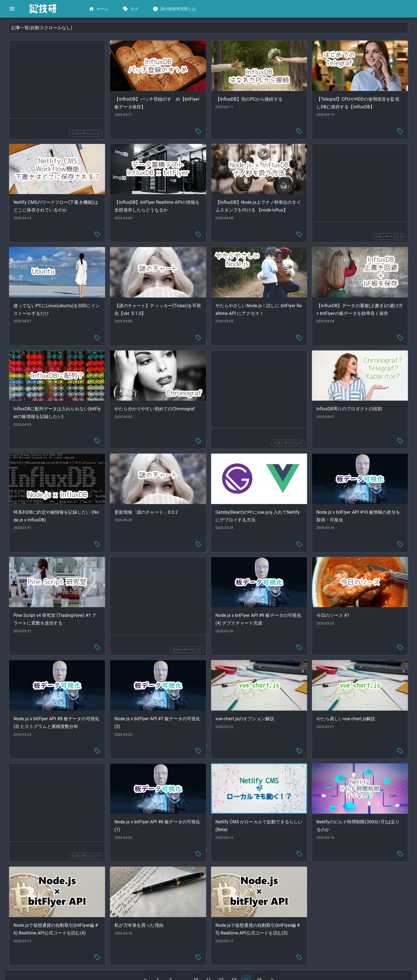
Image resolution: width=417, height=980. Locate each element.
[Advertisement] (131, 79)
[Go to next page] (313, 938)
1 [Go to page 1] (199, 938)
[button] (41, 26)
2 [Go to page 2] (212, 938)
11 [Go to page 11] (250, 938)
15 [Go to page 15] (301, 938)
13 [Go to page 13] (275, 938)
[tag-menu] (240, 128)
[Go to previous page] (187, 938)
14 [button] (288, 938)
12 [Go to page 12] (263, 938)
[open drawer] (12, 9)
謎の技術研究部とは (175, 9)
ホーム (99, 9)
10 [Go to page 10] (237, 938)
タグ (131, 9)
